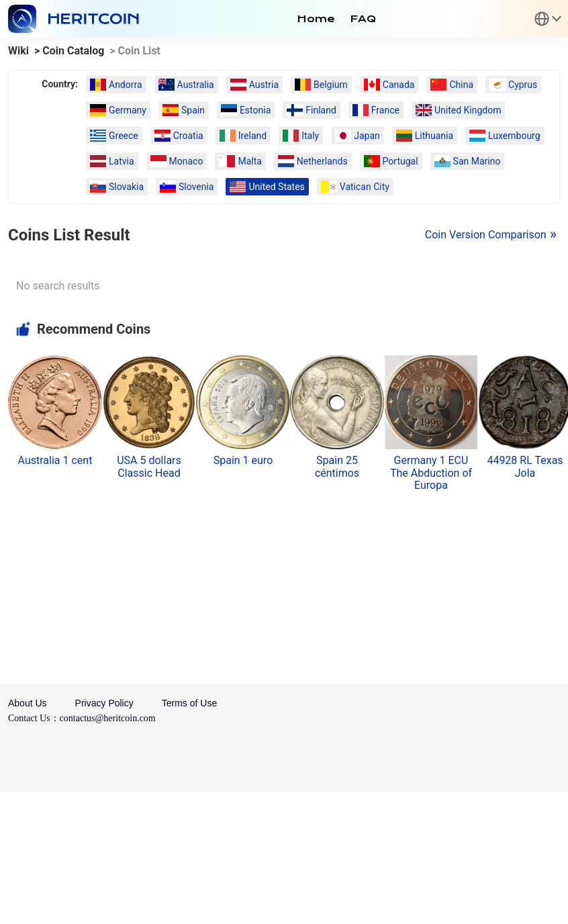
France (376, 110)
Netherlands (313, 161)
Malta (240, 161)
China (452, 85)
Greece (114, 136)
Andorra (116, 85)
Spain (184, 110)
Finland (312, 110)
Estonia (246, 110)
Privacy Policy (104, 703)
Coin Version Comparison (486, 235)
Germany (118, 110)
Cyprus (513, 85)
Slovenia (187, 187)
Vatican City (355, 187)
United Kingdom (459, 110)
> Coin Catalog (69, 51)
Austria (254, 85)
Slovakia (117, 187)
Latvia (112, 161)
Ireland (243, 136)
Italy (301, 136)
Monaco (177, 161)
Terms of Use (189, 703)
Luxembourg (505, 136)
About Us (28, 703)
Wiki (18, 51)
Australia (186, 85)
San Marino (468, 161)
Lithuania (425, 136)
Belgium (321, 85)
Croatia (179, 136)
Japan (358, 136)
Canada (389, 85)
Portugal (391, 161)
